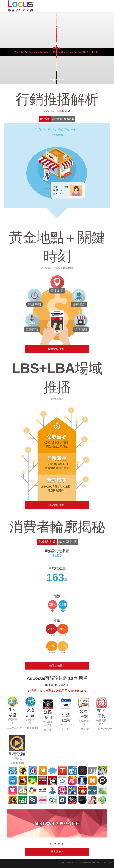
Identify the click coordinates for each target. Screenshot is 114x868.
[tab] (45, 119)
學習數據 (69, 119)
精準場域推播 (57, 454)
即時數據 (57, 119)
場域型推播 (47, 669)
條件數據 (45, 119)
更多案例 (57, 852)
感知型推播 (68, 669)
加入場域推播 (57, 631)
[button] (51, 844)
